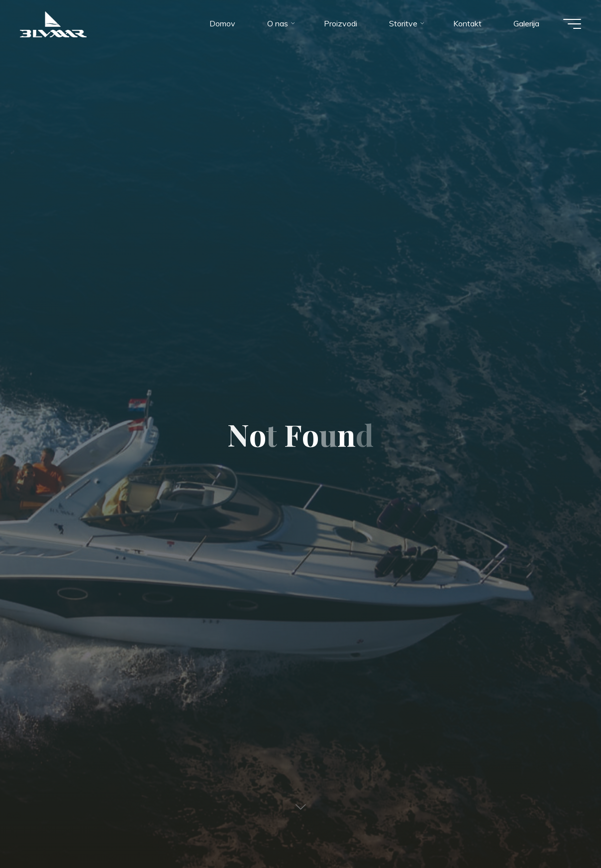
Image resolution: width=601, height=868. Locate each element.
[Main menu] (572, 24)
